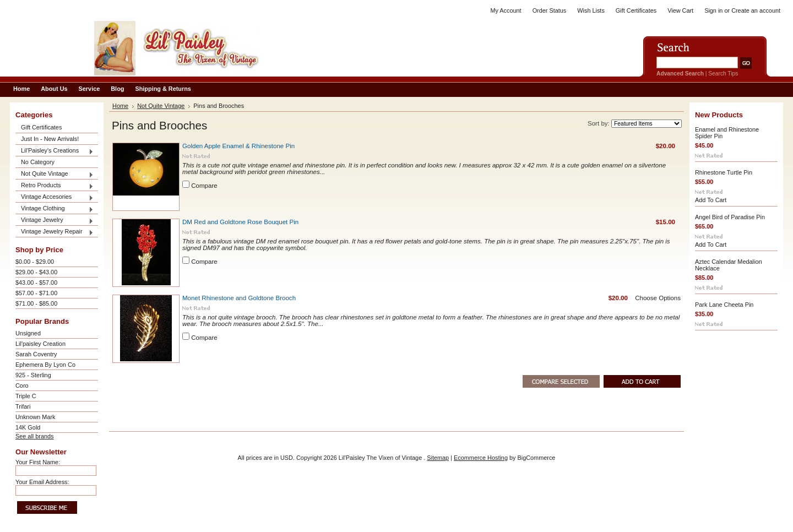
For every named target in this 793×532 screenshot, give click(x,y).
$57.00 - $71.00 (36, 293)
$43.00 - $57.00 (36, 283)
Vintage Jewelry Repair (55, 232)
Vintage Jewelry (55, 221)
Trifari (23, 406)
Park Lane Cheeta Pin (724, 305)
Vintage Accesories (55, 197)
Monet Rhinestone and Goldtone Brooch (239, 298)
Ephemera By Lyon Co (45, 365)
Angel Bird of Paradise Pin (730, 217)
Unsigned (28, 333)
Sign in (713, 10)
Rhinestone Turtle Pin (724, 172)
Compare (204, 186)
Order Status (550, 10)
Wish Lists (591, 10)
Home (120, 106)
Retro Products (55, 186)
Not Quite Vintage (55, 174)
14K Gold (28, 427)
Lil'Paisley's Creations (55, 151)
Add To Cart (711, 200)
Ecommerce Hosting (481, 458)
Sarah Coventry (36, 354)
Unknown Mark (36, 417)
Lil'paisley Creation (40, 344)
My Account (506, 10)
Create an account (756, 10)
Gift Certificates (636, 10)
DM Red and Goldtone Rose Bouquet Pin (240, 222)
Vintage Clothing (55, 209)
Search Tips (723, 74)
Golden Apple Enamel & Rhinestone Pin (238, 146)
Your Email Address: (42, 482)
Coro (22, 386)
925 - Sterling (33, 375)
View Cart (680, 10)
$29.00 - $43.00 (36, 272)
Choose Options (658, 298)
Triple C (26, 396)
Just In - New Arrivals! (50, 139)
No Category (38, 162)
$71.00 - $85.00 (36, 303)
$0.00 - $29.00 (35, 262)
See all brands (35, 436)
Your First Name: (38, 462)
